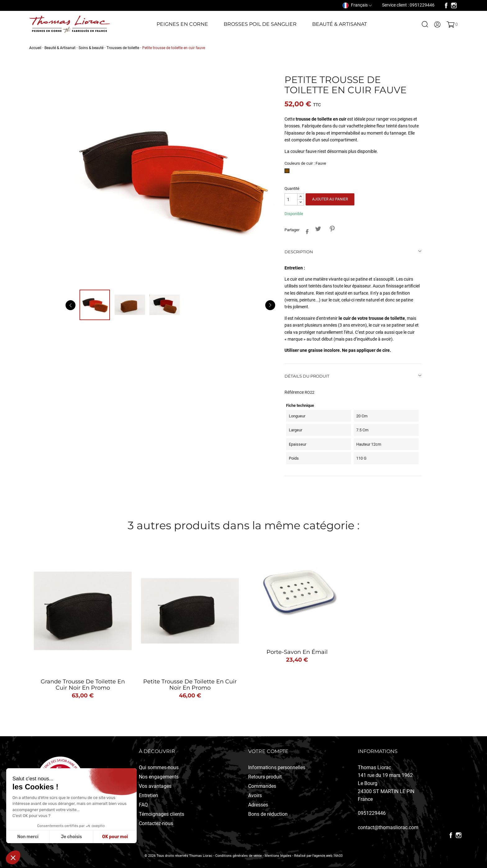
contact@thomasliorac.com (388, 827)
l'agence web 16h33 (328, 856)
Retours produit (265, 777)
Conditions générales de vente (239, 856)
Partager (305, 230)
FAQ (143, 805)
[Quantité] (291, 199)
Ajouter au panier (330, 199)
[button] (13, 857)
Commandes (262, 786)
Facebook (446, 5)
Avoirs (255, 795)
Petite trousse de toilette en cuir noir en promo (190, 685)
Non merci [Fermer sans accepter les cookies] (28, 837)
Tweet (318, 229)
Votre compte (268, 751)
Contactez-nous (156, 823)
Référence (294, 392)
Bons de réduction (268, 814)
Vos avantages (155, 786)
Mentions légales (278, 856)
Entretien (148, 795)
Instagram (454, 5)
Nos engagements (159, 777)
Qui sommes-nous (159, 767)
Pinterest (332, 229)
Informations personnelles (277, 767)
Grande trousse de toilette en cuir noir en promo (83, 685)
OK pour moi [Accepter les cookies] (115, 837)
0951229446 (372, 813)
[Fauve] (288, 173)
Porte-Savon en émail (297, 652)
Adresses (258, 805)
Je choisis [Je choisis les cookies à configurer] (71, 837)
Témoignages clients (162, 814)
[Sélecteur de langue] (357, 5)
